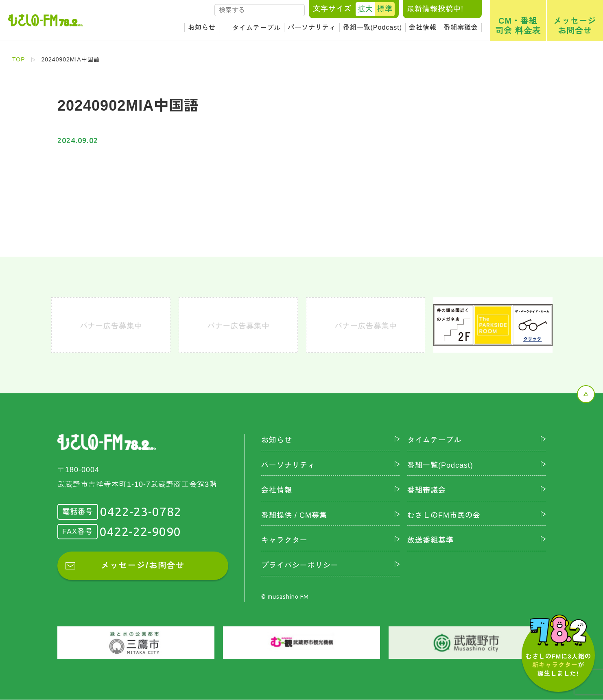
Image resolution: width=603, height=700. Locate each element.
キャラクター (284, 541)
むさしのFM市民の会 (444, 515)
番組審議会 (461, 27)
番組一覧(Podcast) (373, 27)
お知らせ (202, 27)
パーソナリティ (312, 27)
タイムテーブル (257, 28)
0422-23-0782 (141, 512)
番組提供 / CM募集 (294, 515)
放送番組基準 (430, 541)
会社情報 (423, 27)
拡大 (365, 9)
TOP (19, 59)
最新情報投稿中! (435, 9)
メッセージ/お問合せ (143, 566)
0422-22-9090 (140, 532)
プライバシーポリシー (300, 565)
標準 (385, 9)
